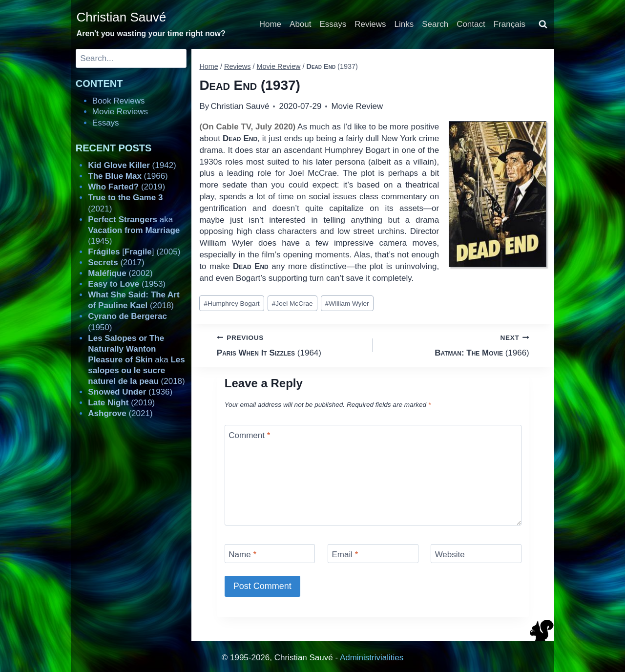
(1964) (291, 345)
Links (404, 24)
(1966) (455, 345)
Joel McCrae (292, 304)
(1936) (130, 392)
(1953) (127, 284)
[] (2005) (134, 252)
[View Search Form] (543, 24)
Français (510, 24)
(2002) (120, 273)
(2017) (116, 262)
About (300, 24)
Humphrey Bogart (232, 304)
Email (345, 555)
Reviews (370, 24)
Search (435, 24)
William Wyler (347, 304)
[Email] (373, 554)
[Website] (476, 554)
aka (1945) (134, 230)
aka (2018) (136, 360)
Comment (249, 435)
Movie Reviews (120, 112)
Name (242, 555)
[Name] (270, 554)
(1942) (132, 165)
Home (270, 24)
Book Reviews (119, 101)
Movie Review (357, 106)
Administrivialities (372, 658)
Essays (333, 24)
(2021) (120, 413)
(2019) (126, 187)
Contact (471, 24)
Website (450, 555)
